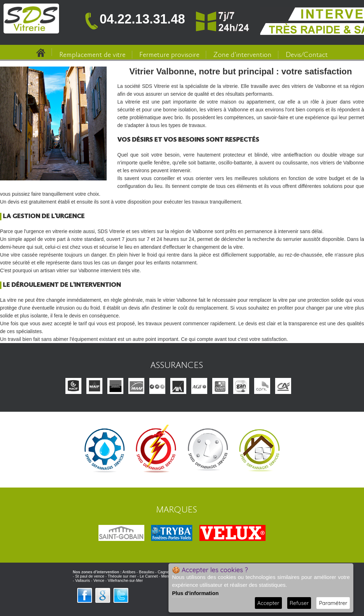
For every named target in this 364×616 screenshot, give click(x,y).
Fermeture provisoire (169, 55)
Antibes (129, 572)
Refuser (299, 603)
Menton (168, 576)
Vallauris (83, 580)
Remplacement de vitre (92, 55)
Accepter (268, 603)
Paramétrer (333, 603)
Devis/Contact (307, 55)
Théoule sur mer (122, 576)
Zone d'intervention (242, 55)
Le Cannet (149, 576)
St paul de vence (90, 576)
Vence (99, 580)
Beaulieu (147, 572)
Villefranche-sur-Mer (125, 580)
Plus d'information (195, 593)
